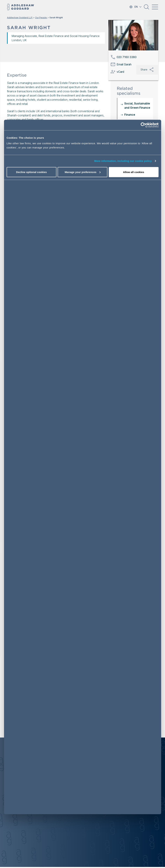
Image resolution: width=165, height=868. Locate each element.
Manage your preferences (83, 172)
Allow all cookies (134, 172)
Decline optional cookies (31, 172)
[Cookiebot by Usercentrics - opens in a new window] (143, 125)
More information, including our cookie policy (123, 161)
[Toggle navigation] (155, 7)
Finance (130, 115)
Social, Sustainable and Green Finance (137, 106)
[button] (146, 8)
